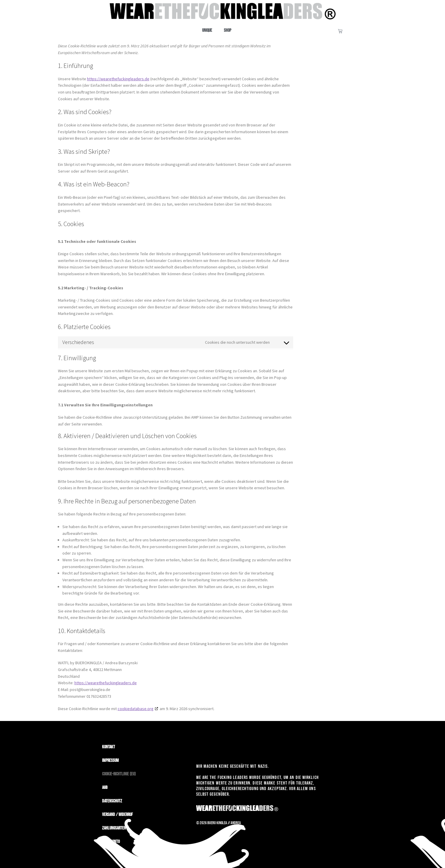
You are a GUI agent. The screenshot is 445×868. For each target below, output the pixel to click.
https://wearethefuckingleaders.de (118, 79)
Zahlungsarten (114, 828)
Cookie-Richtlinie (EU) (119, 774)
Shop (227, 30)
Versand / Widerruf (117, 815)
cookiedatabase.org (136, 709)
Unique (207, 30)
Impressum (110, 761)
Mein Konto (111, 842)
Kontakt (109, 747)
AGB (105, 788)
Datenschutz (112, 801)
